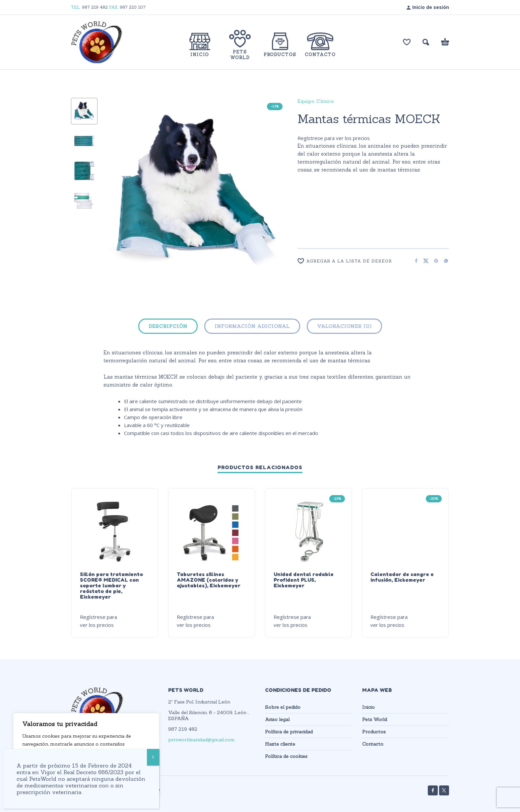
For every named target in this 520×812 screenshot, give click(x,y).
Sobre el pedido (283, 707)
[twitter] (444, 790)
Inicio (368, 707)
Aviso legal (277, 719)
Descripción (168, 326)
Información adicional (252, 326)
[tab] (168, 328)
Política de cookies (286, 756)
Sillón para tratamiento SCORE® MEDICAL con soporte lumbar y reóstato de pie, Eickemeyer (111, 585)
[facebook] (433, 790)
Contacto (373, 744)
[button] (426, 42)
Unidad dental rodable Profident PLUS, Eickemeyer (304, 580)
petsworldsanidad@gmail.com (201, 740)
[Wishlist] (352, 261)
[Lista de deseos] (407, 42)
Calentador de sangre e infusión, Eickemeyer (402, 577)
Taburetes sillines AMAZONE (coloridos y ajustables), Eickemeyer (209, 580)
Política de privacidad (289, 732)
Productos (374, 732)
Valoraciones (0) (344, 326)
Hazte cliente (280, 744)
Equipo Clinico (316, 101)
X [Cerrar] (153, 757)
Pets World (375, 719)
